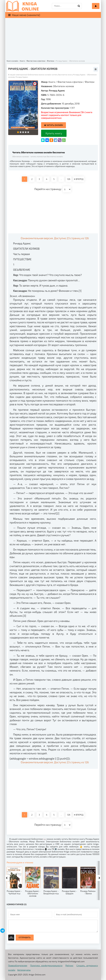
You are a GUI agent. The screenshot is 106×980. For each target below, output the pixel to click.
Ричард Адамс (57, 90)
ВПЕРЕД (79, 179)
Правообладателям (18, 965)
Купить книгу (54, 133)
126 (69, 179)
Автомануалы (24, 970)
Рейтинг (69, 965)
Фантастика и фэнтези (70, 82)
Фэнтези (90, 82)
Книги (52, 82)
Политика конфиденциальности (46, 965)
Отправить (25, 937)
